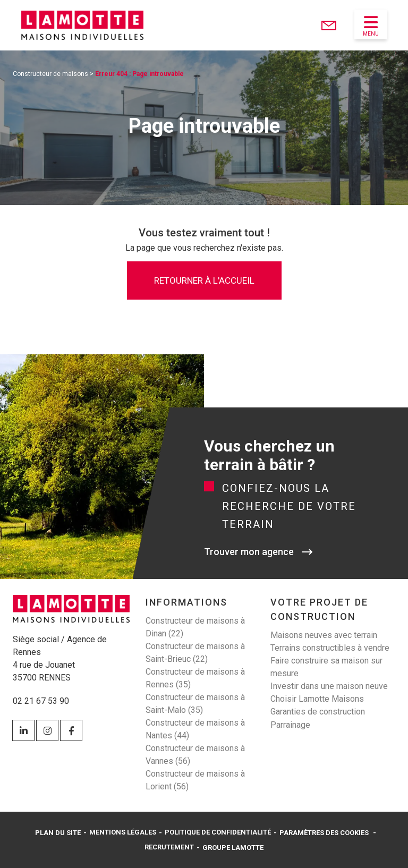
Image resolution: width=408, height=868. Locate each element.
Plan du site (58, 833)
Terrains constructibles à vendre (330, 648)
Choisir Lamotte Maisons (317, 699)
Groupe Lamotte (233, 848)
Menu (371, 25)
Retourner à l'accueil (204, 280)
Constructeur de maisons (50, 74)
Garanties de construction (318, 712)
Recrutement (169, 847)
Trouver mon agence (249, 552)
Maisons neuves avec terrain (324, 635)
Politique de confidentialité (218, 832)
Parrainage (290, 725)
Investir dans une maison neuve (329, 686)
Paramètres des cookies (324, 833)
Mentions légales (123, 832)
